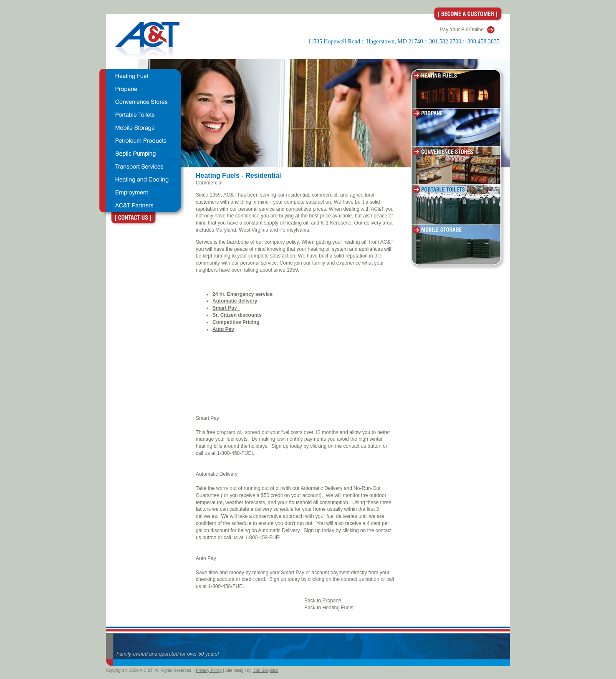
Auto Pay (206, 558)
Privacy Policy (209, 670)
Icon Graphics (265, 670)
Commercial (209, 183)
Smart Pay (207, 418)
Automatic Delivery (217, 474)
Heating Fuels (218, 175)
